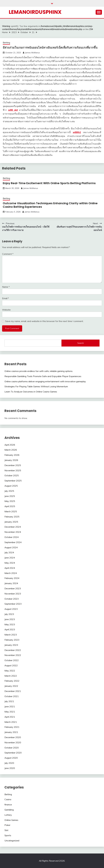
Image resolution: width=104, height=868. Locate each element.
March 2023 (11, 635)
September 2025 (13, 481)
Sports (8, 835)
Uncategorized (12, 841)
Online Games (11, 820)
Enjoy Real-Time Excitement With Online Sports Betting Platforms (49, 183)
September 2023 (13, 604)
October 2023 (12, 599)
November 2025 (13, 470)
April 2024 (10, 568)
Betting (6, 43)
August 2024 (11, 547)
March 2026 (11, 450)
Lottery (8, 815)
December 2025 (13, 465)
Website (6, 310)
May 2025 (10, 501)
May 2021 (10, 712)
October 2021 (12, 696)
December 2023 (13, 588)
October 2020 (12, 748)
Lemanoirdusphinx (35, 12)
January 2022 (11, 686)
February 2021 (12, 727)
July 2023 (9, 614)
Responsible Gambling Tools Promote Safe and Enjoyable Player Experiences (43, 376)
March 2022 (11, 676)
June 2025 (10, 496)
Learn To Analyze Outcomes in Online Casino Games (31, 392)
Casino (8, 799)
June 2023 (10, 619)
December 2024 (13, 527)
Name (6, 287)
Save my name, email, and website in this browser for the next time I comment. (44, 321)
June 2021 (10, 706)
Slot (6, 830)
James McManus (32, 53)
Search (81, 343)
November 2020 (13, 742)
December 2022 (13, 650)
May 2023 (10, 624)
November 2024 (13, 532)
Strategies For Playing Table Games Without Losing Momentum (36, 386)
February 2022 (12, 681)
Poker (7, 825)
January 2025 (11, 522)
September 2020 (13, 753)
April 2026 (10, 445)
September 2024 (13, 542)
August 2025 (11, 486)
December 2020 (13, 737)
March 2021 (11, 722)
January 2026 (11, 460)
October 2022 (12, 660)
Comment (8, 254)
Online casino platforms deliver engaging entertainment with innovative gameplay (45, 381)
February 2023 (12, 640)
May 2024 (10, 563)
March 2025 (11, 511)
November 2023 (13, 594)
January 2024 (11, 583)
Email (6, 298)
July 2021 (9, 701)
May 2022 (10, 671)
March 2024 (11, 573)
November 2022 (13, 655)
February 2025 (12, 517)
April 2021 (10, 717)
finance (8, 805)
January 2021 (11, 732)
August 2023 (11, 609)
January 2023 (11, 645)
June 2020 (10, 768)
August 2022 (11, 665)
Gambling (9, 810)
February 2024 (12, 578)
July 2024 (9, 552)
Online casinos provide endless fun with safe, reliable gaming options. (39, 371)
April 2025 (10, 506)
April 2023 (10, 629)
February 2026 (12, 455)
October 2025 (12, 475)
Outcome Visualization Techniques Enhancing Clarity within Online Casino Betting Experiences (50, 205)
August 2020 (11, 758)
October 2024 (12, 537)
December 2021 (13, 691)
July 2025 (9, 491)
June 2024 (10, 558)
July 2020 (9, 763)
